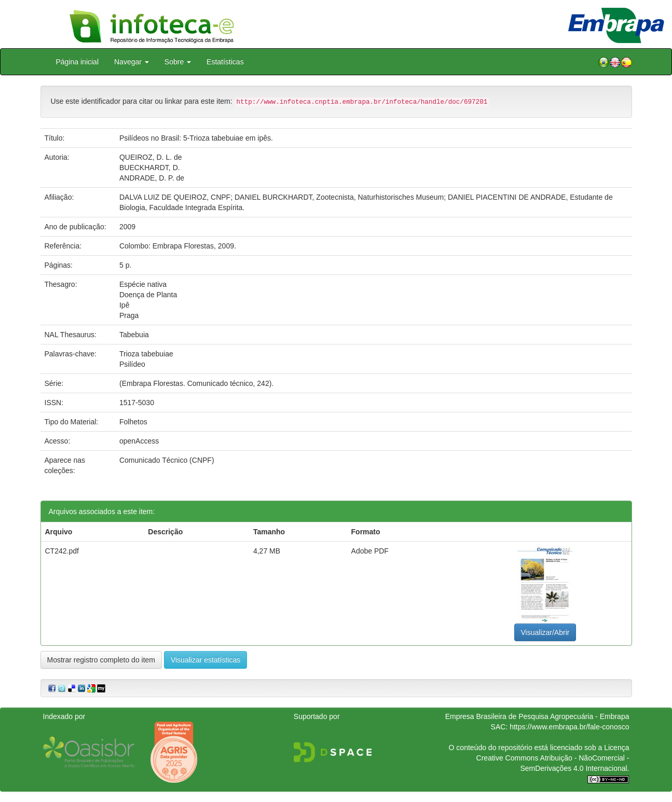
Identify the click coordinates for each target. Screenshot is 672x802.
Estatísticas (225, 62)
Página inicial (78, 62)
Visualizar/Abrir (545, 632)
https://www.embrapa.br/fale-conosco (569, 727)
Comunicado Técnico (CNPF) (167, 460)
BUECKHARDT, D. (150, 168)
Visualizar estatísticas (205, 660)
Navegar (132, 62)
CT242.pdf (62, 551)
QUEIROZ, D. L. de (151, 157)
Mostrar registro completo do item (101, 660)
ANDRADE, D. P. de (152, 178)
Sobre (178, 62)
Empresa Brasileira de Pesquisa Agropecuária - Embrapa (537, 716)
